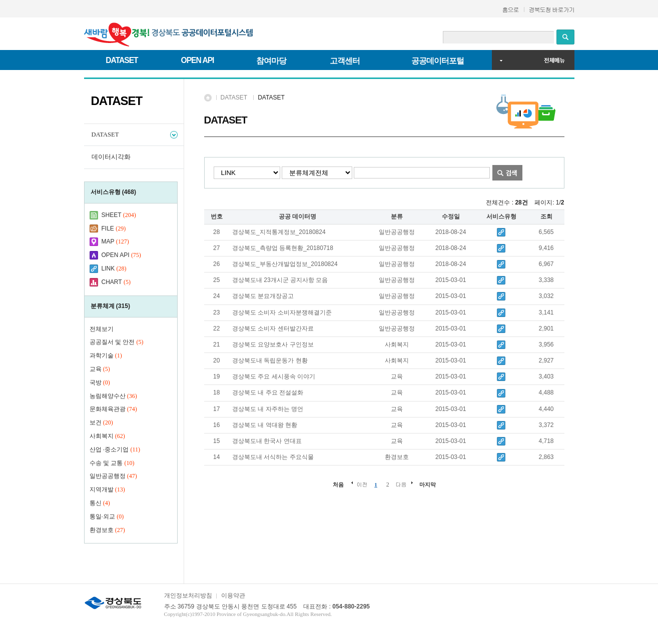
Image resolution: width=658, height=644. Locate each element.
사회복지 (107, 436)
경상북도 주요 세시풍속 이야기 (274, 376)
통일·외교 (107, 516)
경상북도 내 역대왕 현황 (265, 425)
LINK (108, 268)
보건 (101, 422)
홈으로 (511, 9)
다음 (401, 484)
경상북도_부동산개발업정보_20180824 (285, 264)
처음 (338, 484)
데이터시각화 (111, 157)
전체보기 (102, 329)
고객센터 (345, 61)
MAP (108, 241)
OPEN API (198, 60)
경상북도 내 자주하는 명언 (268, 409)
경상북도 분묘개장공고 (263, 296)
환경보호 (107, 530)
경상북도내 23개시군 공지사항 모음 (280, 280)
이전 (362, 484)
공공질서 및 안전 (117, 342)
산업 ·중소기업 (115, 449)
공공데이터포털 (438, 61)
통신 (100, 503)
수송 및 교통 (112, 463)
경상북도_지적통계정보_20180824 (279, 232)
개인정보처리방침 (188, 595)
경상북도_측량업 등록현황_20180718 (283, 248)
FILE (108, 228)
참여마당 (271, 61)
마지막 (428, 484)
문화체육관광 (113, 409)
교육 (100, 369)
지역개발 (107, 489)
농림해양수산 (113, 396)
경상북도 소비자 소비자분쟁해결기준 (282, 312)
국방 (100, 382)
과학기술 (106, 355)
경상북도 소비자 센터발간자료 (273, 328)
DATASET (122, 60)
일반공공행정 (113, 476)
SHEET (112, 215)
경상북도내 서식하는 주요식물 (273, 457)
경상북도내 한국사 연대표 (267, 441)
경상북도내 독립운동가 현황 (270, 360)
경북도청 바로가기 (552, 9)
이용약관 (233, 595)
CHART (112, 282)
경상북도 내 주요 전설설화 (268, 392)
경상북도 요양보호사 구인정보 (273, 344)
